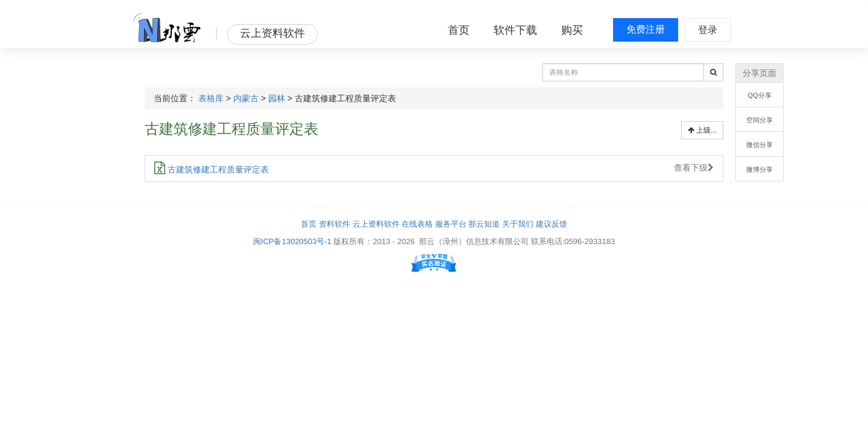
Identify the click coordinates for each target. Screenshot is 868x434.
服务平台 (451, 224)
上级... (702, 130)
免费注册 (646, 29)
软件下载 (515, 30)
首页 (459, 30)
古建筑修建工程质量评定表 (212, 169)
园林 (277, 98)
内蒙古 (246, 98)
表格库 (211, 98)
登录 (708, 30)
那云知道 (484, 224)
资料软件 (335, 224)
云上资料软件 (376, 224)
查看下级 (694, 168)
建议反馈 (552, 224)
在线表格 (417, 224)
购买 (572, 30)
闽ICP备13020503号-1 (292, 241)
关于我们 (518, 224)
